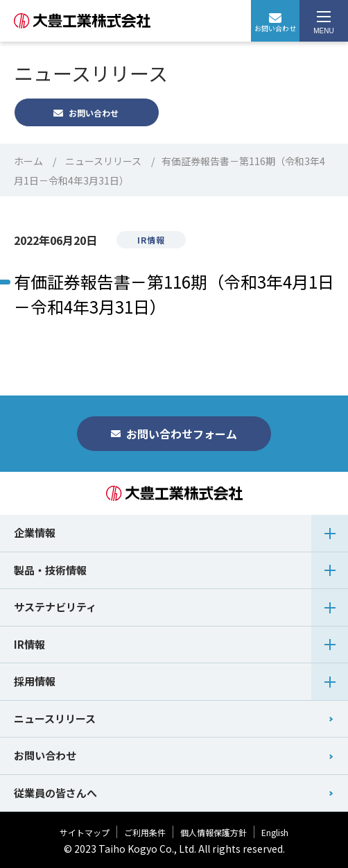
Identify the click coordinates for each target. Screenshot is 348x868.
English (275, 832)
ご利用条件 (145, 832)
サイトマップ (85, 832)
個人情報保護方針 (214, 832)
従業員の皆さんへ (55, 793)
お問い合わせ (275, 23)
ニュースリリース (103, 161)
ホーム (28, 161)
